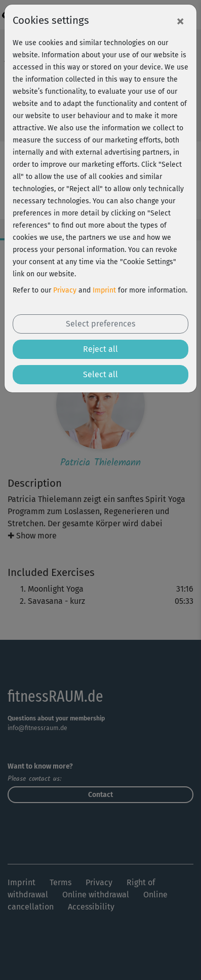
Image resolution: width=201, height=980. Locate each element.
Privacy (65, 290)
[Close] (180, 21)
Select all (100, 374)
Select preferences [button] (100, 324)
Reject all (100, 349)
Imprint (104, 290)
